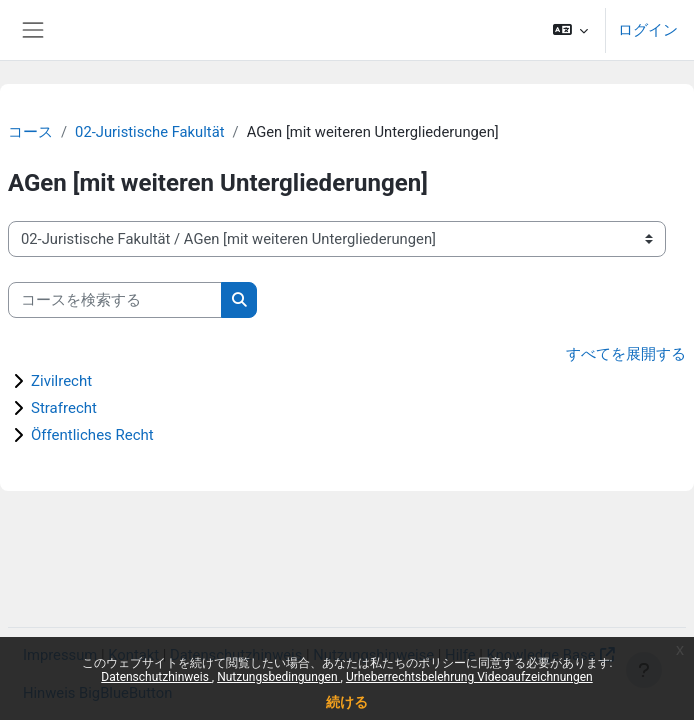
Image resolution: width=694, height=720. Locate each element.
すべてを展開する (626, 354)
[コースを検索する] (115, 300)
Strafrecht (64, 408)
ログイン (648, 30)
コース (30, 132)
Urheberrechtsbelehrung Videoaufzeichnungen (469, 677)
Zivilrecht (61, 381)
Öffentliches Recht (92, 435)
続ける (347, 702)
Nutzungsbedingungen (278, 677)
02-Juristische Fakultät (149, 132)
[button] (570, 30)
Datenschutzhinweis (156, 677)
